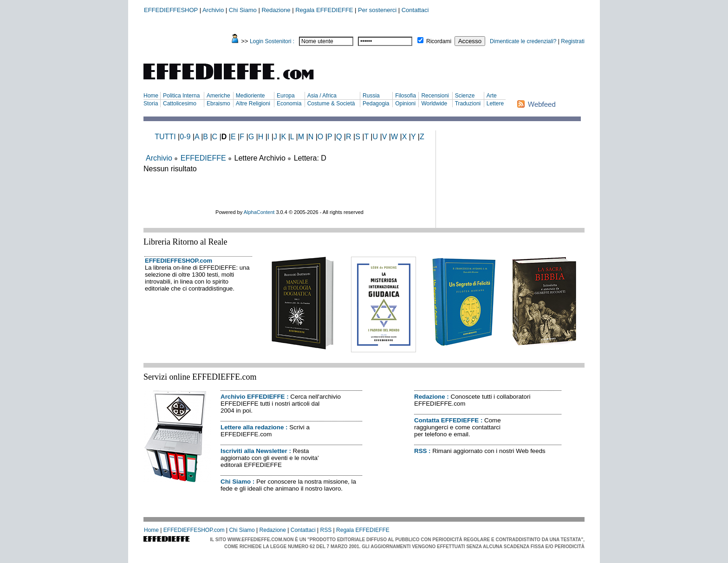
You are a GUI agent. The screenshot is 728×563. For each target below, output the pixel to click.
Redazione (276, 10)
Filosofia (406, 96)
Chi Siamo (243, 10)
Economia (289, 104)
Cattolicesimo (180, 104)
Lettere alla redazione (252, 427)
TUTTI (165, 137)
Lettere (495, 104)
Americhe (218, 96)
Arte (492, 96)
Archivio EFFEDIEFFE (253, 397)
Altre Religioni (253, 104)
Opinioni (405, 104)
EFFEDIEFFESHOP (171, 10)
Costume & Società (331, 104)
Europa (286, 96)
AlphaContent (259, 212)
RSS (420, 451)
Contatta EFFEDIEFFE (446, 420)
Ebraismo (218, 104)
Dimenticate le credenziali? (523, 41)
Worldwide (434, 104)
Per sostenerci (377, 10)
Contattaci (415, 10)
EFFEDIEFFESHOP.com (179, 261)
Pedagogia (376, 104)
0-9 (185, 137)
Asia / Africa (322, 96)
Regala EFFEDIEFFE (324, 10)
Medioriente (250, 96)
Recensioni (435, 96)
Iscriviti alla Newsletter (254, 451)
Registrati (573, 41)
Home (151, 96)
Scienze (465, 96)
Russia (371, 96)
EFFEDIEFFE (203, 158)
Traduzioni (468, 104)
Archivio (213, 10)
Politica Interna (181, 96)
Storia (151, 104)
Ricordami (439, 41)
